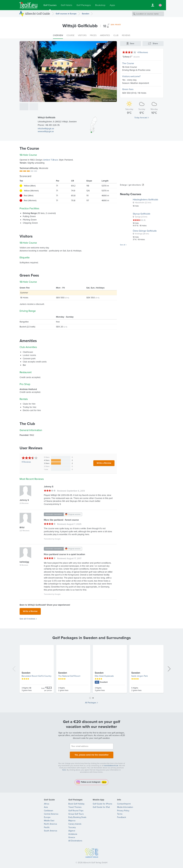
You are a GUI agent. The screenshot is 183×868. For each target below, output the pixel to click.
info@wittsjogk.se (46, 129)
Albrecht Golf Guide (37, 14)
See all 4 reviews (27, 618)
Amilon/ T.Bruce (51, 160)
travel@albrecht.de (111, 764)
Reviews (26, 462)
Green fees (128, 89)
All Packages (91, 702)
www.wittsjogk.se (46, 131)
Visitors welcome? (131, 76)
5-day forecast (141, 118)
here (64, 768)
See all (123, 245)
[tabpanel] (92, 669)
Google (58, 539)
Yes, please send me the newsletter (92, 753)
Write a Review (104, 463)
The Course (128, 63)
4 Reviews (143, 52)
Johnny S (127, 57)
